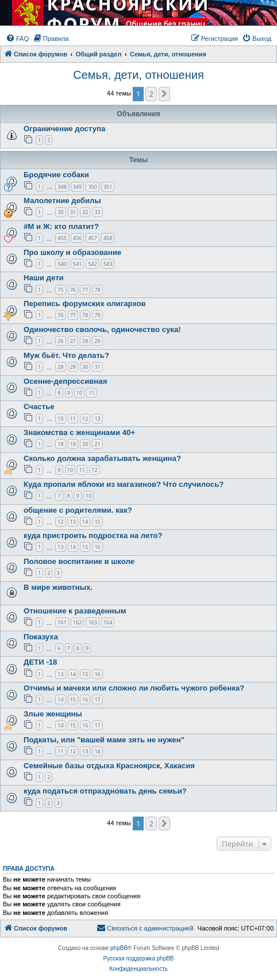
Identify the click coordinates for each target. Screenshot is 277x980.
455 (62, 238)
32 (85, 212)
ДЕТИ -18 (40, 662)
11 (91, 393)
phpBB (119, 948)
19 (73, 444)
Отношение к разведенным (75, 611)
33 (97, 212)
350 (92, 187)
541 (77, 264)
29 (97, 341)
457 (92, 238)
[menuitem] (17, 39)
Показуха (41, 637)
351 (108, 187)
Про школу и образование (72, 252)
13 (97, 419)
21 (97, 444)
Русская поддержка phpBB (138, 958)
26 (60, 341)
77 (85, 290)
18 (60, 444)
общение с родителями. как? (78, 510)
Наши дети (44, 278)
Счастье (39, 407)
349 (77, 187)
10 (79, 393)
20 (85, 444)
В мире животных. (58, 587)
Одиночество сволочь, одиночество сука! (102, 329)
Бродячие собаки (56, 175)
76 (73, 290)
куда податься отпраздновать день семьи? (105, 791)
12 (85, 419)
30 (60, 212)
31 (73, 212)
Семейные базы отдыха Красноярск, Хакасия (109, 766)
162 (77, 622)
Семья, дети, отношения (138, 75)
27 (73, 341)
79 (97, 315)
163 (92, 622)
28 (85, 341)
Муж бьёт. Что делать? (66, 355)
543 (108, 264)
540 (62, 264)
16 (97, 547)
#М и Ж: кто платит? (61, 226)
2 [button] (151, 94)
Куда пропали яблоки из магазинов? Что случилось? (124, 484)
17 (97, 699)
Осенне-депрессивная (65, 381)
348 (62, 187)
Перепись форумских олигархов (85, 304)
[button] (164, 94)
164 (108, 622)
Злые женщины (53, 714)
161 (62, 622)
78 (97, 290)
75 (60, 290)
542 (92, 264)
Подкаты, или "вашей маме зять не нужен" (104, 740)
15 (97, 522)
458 (108, 238)
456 (77, 238)
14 (85, 522)
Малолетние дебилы (62, 201)
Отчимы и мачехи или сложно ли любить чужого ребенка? (134, 688)
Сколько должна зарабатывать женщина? (102, 458)
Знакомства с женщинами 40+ (79, 432)
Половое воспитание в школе (79, 561)
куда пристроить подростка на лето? (93, 535)
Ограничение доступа (64, 129)
